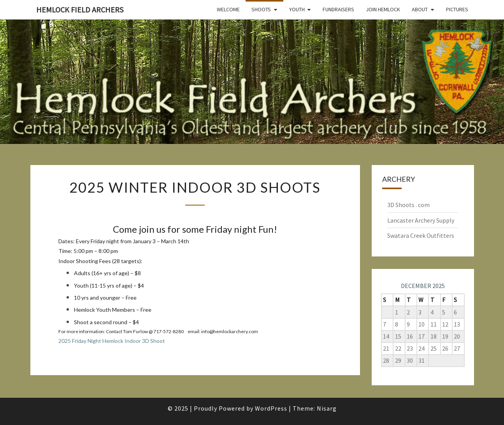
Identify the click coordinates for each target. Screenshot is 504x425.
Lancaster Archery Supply (421, 220)
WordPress (271, 408)
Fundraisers (338, 9)
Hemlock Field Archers (80, 10)
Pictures (457, 9)
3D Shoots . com (408, 205)
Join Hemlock (383, 9)
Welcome (228, 9)
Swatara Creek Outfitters (421, 235)
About (420, 9)
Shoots (261, 9)
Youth (297, 9)
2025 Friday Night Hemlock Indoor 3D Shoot (112, 341)
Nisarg (327, 408)
